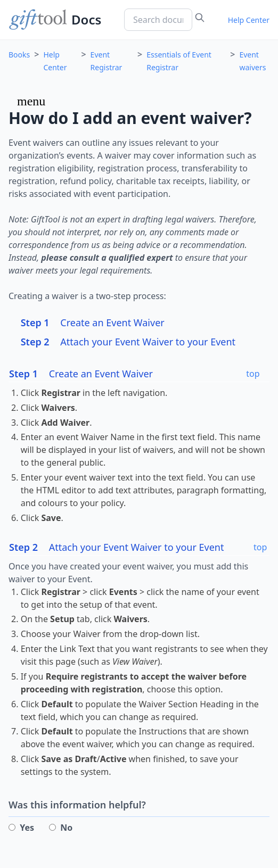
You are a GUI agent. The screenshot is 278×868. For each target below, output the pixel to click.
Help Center (249, 20)
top (253, 374)
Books (19, 55)
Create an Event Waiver (93, 323)
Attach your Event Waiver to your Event (128, 342)
